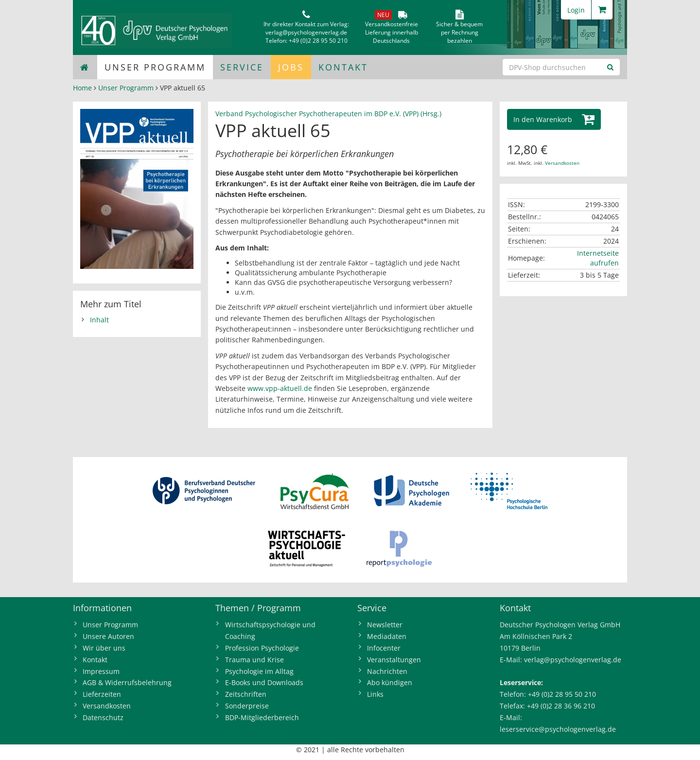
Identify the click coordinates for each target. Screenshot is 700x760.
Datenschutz (103, 717)
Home (82, 88)
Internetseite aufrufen (598, 258)
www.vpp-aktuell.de (280, 388)
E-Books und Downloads (264, 682)
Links (375, 694)
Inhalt (99, 320)
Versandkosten (562, 163)
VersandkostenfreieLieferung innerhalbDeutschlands (392, 32)
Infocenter (384, 648)
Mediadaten (387, 636)
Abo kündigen (390, 682)
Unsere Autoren (108, 636)
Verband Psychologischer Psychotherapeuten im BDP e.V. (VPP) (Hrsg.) (328, 114)
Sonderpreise (247, 706)
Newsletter (385, 625)
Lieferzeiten (102, 694)
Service (242, 67)
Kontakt (343, 67)
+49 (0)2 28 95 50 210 (318, 41)
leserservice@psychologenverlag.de (558, 729)
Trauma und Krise (254, 660)
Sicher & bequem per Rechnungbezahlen (459, 32)
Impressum (101, 671)
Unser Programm (155, 67)
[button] (554, 119)
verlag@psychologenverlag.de (306, 32)
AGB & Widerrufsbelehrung (127, 682)
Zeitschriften (246, 694)
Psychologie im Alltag (259, 671)
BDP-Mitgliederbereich (262, 717)
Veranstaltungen (394, 660)
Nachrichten (387, 671)
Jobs (291, 67)
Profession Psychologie (262, 648)
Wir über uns (104, 648)
